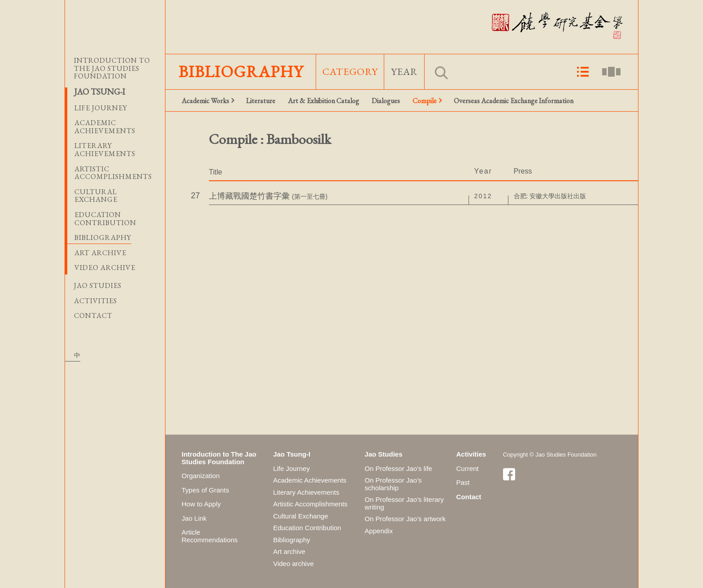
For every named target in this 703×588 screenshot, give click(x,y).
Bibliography (103, 237)
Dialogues (386, 101)
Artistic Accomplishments (310, 504)
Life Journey (291, 468)
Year (404, 72)
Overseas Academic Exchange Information (514, 101)
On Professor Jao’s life (398, 468)
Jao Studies (98, 286)
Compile (425, 101)
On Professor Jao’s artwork (405, 519)
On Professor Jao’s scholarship (393, 484)
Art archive (100, 253)
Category (350, 72)
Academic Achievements (310, 480)
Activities (95, 301)
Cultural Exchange (301, 516)
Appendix (379, 531)
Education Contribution (307, 528)
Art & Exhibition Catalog (323, 101)
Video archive (105, 268)
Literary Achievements (306, 492)
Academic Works (205, 101)
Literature (261, 101)
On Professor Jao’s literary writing (404, 503)
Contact (93, 316)
